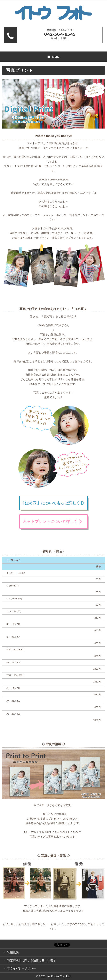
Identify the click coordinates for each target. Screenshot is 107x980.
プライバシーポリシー (22, 968)
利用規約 (13, 952)
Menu (56, 57)
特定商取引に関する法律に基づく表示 (32, 960)
